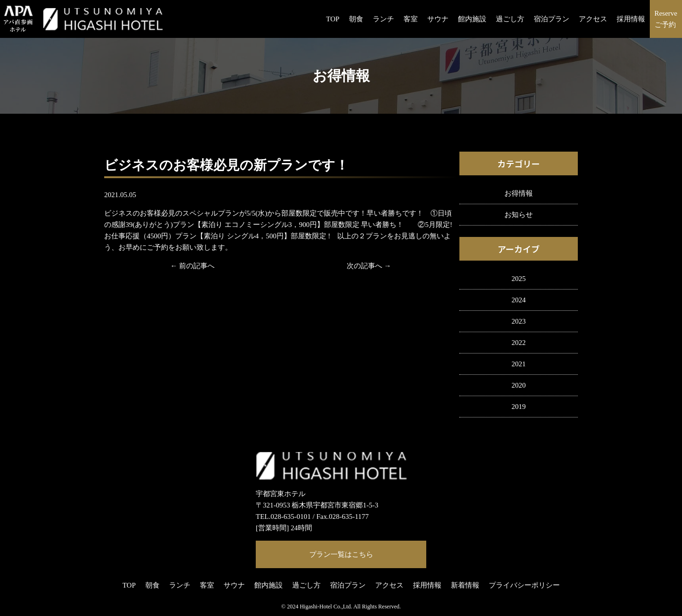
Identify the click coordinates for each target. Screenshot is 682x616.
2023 (519, 321)
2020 (519, 385)
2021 (519, 364)
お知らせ (519, 215)
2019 (519, 407)
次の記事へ (364, 266)
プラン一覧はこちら (341, 554)
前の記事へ (197, 266)
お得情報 (519, 193)
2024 (519, 300)
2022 (519, 343)
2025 (519, 279)
